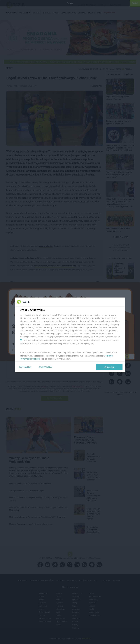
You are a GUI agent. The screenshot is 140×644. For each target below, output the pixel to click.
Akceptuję (109, 367)
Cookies (36, 359)
